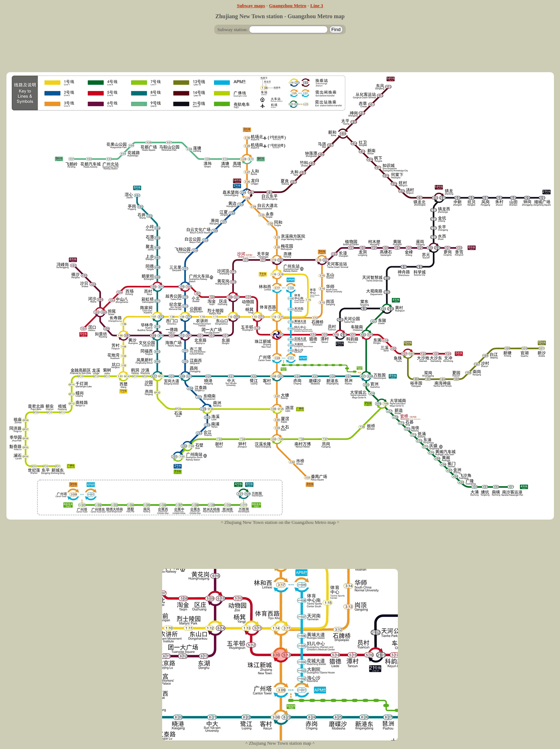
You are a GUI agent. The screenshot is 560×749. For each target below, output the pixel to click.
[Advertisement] (280, 56)
